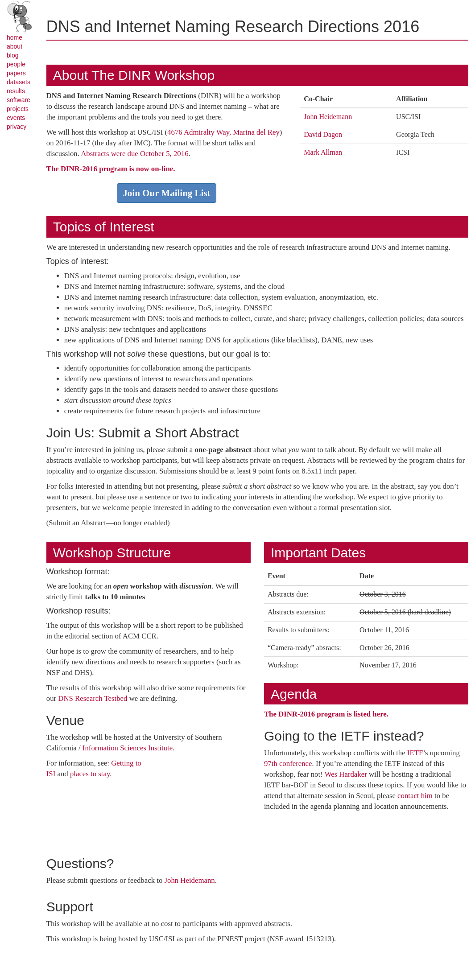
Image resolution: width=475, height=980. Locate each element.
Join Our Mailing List (166, 193)
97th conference (288, 764)
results (16, 91)
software (19, 100)
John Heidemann (328, 117)
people (16, 64)
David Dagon (323, 134)
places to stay (90, 774)
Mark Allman (323, 152)
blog (12, 55)
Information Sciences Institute (128, 748)
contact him (415, 796)
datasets (19, 82)
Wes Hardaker (346, 774)
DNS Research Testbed (93, 698)
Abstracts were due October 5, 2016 (134, 154)
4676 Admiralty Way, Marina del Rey (223, 132)
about (14, 46)
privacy (17, 127)
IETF (415, 753)
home (14, 37)
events (16, 118)
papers (16, 73)
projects (18, 109)
